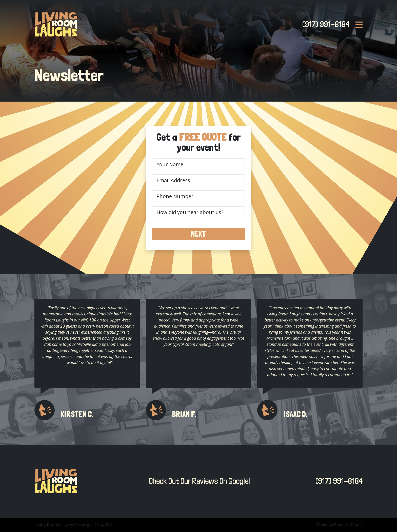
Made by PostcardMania (340, 525)
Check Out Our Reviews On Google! (198, 481)
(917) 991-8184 (324, 24)
